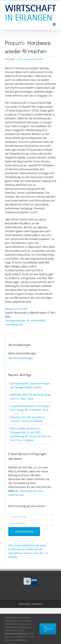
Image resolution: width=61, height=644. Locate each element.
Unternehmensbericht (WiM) (30, 59)
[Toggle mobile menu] (54, 24)
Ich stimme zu (48, 629)
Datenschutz (24, 604)
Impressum (37, 604)
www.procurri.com (16, 309)
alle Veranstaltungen (21, 358)
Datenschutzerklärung (16, 634)
